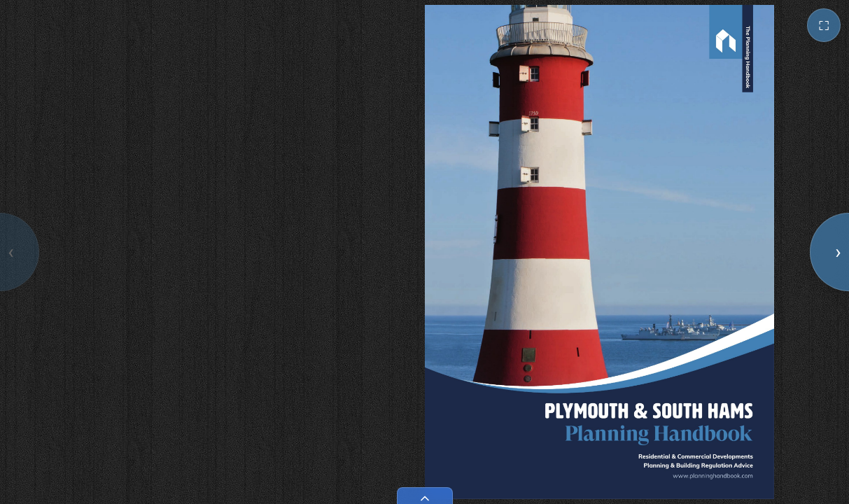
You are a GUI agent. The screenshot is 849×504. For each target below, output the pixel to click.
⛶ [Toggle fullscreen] (824, 25)
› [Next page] (838, 252)
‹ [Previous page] (10, 252)
